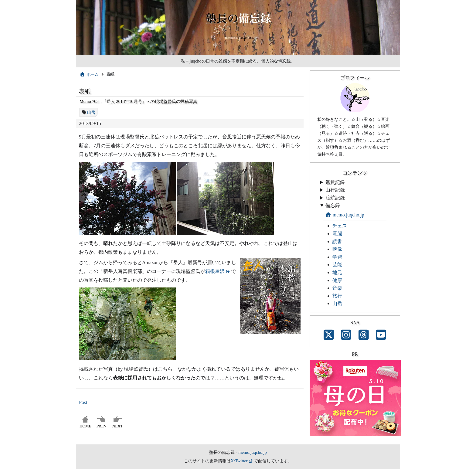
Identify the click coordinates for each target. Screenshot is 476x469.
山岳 (91, 112)
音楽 (337, 288)
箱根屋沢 (215, 271)
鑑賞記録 (335, 182)
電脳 (337, 234)
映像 (337, 249)
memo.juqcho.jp (345, 215)
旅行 (337, 296)
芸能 (337, 265)
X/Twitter (239, 461)
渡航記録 (335, 198)
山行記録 (335, 190)
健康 (337, 280)
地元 (337, 272)
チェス (340, 226)
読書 (337, 241)
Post (83, 402)
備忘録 (333, 205)
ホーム (89, 74)
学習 (337, 257)
